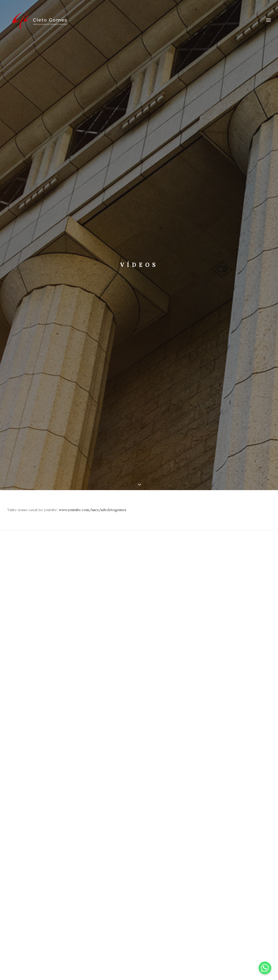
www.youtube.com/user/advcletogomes (92, 507)
